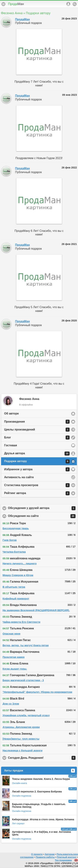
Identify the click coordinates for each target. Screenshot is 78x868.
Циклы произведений (37, 430)
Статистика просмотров (37, 485)
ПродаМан (22, 19)
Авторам (50, 854)
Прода (16, 4)
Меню (3, 4)
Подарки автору (37, 461)
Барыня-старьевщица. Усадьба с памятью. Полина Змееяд (39, 805)
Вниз (74, 864)
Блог (37, 438)
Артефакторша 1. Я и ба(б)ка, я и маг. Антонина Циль (41, 833)
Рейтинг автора (37, 493)
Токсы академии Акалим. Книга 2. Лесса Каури (41, 779)
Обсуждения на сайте (42, 516)
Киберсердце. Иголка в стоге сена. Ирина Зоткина (43, 819)
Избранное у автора (37, 469)
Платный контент (67, 857)
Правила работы (45, 857)
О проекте (37, 854)
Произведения (37, 422)
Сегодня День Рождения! (42, 758)
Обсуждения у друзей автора (43, 508)
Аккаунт (68, 4)
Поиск (75, 4)
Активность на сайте (19, 477)
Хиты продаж (40, 771)
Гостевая (10, 445)
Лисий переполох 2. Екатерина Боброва (37, 792)
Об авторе (11, 413)
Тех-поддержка (63, 860)
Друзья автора (37, 454)
